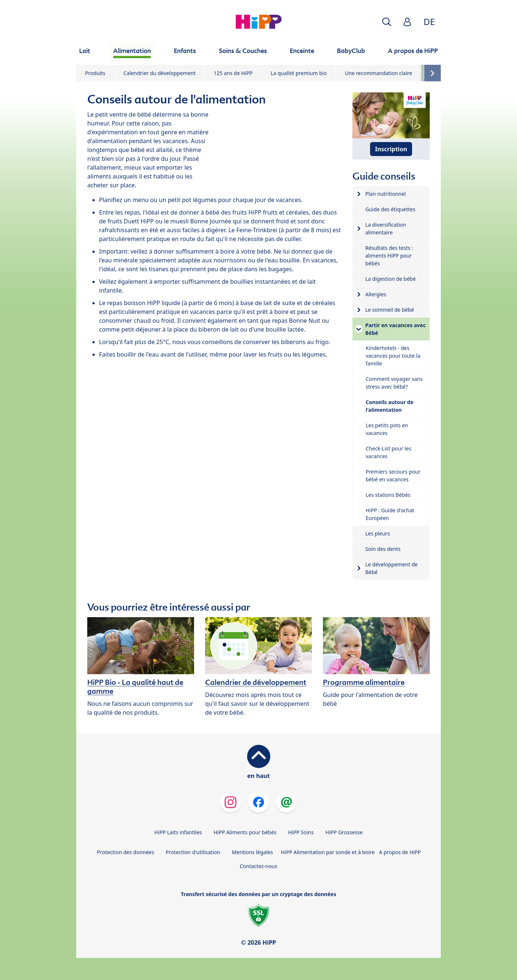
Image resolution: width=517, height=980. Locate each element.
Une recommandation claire (378, 73)
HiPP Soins (301, 832)
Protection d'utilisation (193, 852)
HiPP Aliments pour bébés (245, 832)
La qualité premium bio (299, 73)
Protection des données (125, 852)
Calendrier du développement (159, 73)
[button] (387, 22)
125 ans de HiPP (233, 73)
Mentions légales (253, 852)
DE (429, 22)
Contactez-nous (258, 866)
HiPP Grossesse (344, 832)
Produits (95, 73)
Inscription (391, 149)
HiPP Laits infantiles (178, 832)
